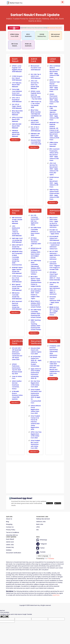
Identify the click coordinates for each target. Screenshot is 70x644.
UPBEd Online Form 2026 (14, 35)
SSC (38, 530)
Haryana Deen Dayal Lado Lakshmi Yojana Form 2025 (36, 351)
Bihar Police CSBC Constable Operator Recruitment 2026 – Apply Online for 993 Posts (54, 113)
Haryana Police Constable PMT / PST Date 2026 (36, 142)
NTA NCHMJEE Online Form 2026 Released (54, 238)
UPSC (38, 527)
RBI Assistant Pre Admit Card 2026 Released (36, 68)
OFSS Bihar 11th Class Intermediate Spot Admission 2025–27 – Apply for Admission (55, 288)
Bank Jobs (40, 524)
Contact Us (10, 527)
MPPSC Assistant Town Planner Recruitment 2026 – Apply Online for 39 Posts (55, 86)
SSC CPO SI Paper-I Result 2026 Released (17, 106)
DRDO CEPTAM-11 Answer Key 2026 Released (17, 247)
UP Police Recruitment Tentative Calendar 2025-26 (36, 242)
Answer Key (10, 547)
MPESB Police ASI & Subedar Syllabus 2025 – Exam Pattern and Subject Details (36, 253)
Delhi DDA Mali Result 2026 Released (17, 126)
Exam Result (10, 539)
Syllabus (9, 550)
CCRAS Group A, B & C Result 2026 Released (17, 78)
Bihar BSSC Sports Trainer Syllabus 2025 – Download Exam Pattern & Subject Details (36, 281)
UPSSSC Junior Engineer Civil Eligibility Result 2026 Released (17, 69)
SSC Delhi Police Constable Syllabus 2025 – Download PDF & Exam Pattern (36, 313)
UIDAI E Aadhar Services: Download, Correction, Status (17, 385)
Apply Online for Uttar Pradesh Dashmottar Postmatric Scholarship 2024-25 (36, 374)
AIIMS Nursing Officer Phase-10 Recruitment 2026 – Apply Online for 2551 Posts (54, 194)
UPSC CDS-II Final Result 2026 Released (17, 100)
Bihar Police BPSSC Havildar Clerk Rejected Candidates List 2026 (36, 114)
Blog (7, 522)
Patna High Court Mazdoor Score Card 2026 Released (17, 92)
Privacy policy (11, 530)
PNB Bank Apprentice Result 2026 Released (16, 133)
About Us (9, 519)
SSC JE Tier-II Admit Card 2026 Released (36, 129)
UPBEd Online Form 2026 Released (54, 144)
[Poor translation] (6, 616)
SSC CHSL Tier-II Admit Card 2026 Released (36, 76)
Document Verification (14, 553)
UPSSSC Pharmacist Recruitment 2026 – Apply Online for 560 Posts (54, 99)
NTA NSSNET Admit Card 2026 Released (36, 122)
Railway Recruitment (43, 519)
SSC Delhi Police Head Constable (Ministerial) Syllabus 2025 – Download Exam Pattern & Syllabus (36, 267)
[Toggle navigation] (62, 2)
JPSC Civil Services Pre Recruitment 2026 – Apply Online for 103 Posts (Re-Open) (54, 169)
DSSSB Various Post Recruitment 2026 (32, 28)
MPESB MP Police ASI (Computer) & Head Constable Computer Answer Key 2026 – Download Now (17, 258)
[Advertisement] (35, 477)
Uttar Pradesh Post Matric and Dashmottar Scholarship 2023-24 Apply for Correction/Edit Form (36, 396)
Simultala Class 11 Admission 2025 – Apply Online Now (55, 301)
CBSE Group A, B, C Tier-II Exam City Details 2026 (36, 104)
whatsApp (42, 540)
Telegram (42, 544)
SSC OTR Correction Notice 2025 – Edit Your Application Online (35, 220)
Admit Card (10, 542)
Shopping (9, 524)
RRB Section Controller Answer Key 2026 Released (17, 296)
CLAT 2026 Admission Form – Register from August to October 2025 (55, 266)
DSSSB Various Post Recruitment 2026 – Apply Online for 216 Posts (54, 182)
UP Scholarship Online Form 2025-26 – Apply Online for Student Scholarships (36, 361)
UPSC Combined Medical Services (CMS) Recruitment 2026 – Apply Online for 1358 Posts (55, 72)
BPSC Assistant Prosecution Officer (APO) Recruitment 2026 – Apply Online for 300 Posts (54, 155)
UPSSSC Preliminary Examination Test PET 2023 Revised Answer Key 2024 (17, 369)
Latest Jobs (10, 545)
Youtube (41, 552)
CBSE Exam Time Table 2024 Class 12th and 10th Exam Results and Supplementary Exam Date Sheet (55, 369)
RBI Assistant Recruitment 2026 (55, 28)
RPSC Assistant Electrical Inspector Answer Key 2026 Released (17, 305)
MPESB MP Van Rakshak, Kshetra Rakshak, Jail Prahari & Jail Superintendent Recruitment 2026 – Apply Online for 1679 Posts (55, 131)
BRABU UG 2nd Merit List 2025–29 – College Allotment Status (55, 311)
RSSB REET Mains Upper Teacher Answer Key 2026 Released (17, 270)
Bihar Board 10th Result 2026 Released (17, 113)
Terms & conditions (13, 532)
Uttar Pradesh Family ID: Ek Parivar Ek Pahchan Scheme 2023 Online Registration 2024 (35, 423)
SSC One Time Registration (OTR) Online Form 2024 (35, 384)
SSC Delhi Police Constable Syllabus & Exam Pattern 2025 (36, 231)
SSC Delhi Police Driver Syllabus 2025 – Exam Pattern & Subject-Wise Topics (36, 294)
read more (56, 595)
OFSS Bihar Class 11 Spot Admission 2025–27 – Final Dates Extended (55, 276)
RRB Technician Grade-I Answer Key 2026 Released (17, 220)
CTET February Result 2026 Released (17, 85)
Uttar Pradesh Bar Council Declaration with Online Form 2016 (35, 444)
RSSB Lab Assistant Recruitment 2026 (28, 47)
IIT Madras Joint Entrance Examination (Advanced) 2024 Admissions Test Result (55, 352)
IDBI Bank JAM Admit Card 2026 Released (36, 135)
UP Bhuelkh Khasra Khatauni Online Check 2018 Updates (17, 395)
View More (15, 140)
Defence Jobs (41, 522)
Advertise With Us (12, 535)
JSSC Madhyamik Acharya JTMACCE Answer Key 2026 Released (17, 231)
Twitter (41, 548)
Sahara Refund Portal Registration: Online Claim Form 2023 (36, 409)
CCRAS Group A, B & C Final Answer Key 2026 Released (17, 279)
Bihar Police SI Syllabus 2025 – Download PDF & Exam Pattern (36, 304)
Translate (49, 559)
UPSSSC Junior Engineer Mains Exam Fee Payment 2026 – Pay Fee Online (36, 95)
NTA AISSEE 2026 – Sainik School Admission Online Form (55, 246)
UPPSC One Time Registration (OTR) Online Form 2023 (36, 435)
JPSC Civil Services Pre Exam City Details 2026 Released (35, 85)
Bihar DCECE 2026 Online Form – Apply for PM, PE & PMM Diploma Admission (54, 222)
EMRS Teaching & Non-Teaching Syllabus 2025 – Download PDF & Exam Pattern (36, 325)
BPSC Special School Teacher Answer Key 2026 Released (17, 287)
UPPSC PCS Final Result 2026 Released (17, 119)
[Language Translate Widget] (43, 556)
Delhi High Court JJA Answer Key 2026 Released (17, 240)
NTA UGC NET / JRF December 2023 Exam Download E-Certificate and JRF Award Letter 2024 (17, 354)
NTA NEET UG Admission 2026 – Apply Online (55, 232)
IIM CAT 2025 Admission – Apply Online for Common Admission (55, 255)
